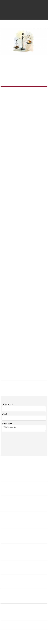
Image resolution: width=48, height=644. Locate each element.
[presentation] (21, 441)
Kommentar (7, 423)
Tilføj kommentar (24, 429)
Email (4, 414)
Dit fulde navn (8, 404)
